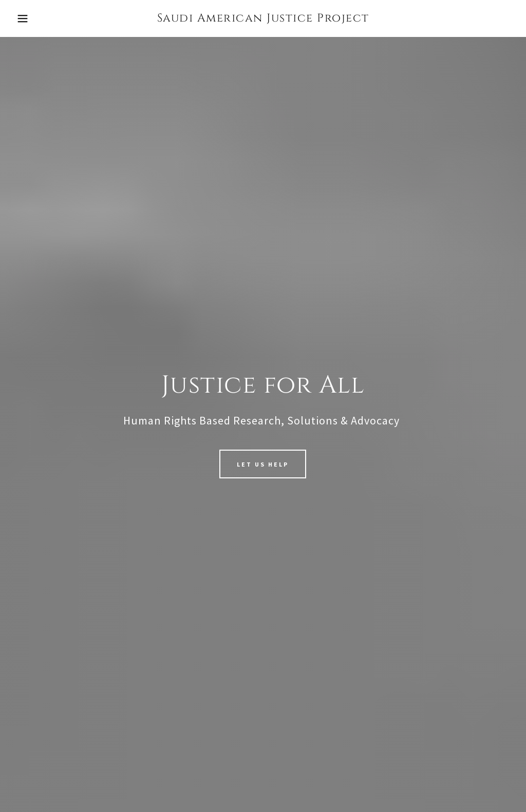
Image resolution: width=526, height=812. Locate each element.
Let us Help (263, 464)
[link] (263, 18)
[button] (26, 18)
